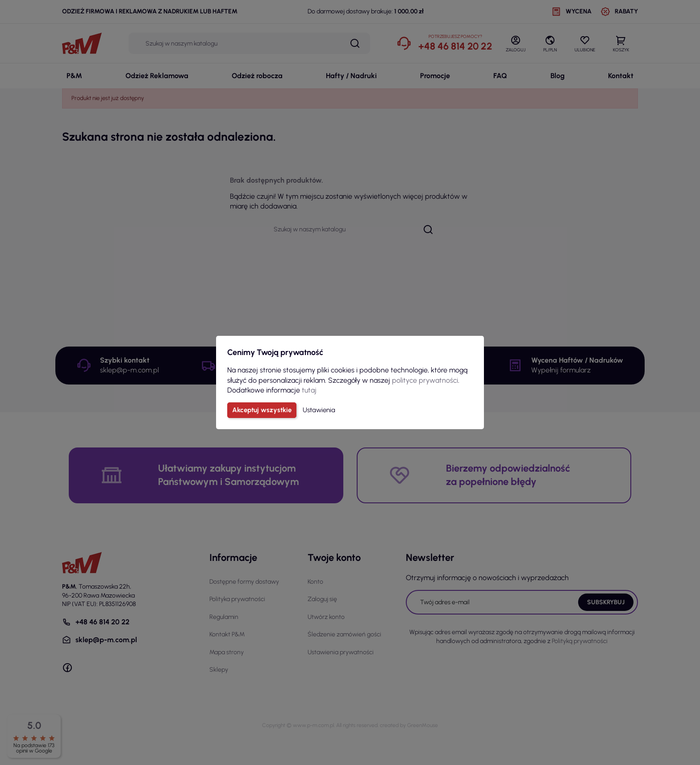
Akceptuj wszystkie (262, 410)
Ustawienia (319, 410)
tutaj (309, 390)
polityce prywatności (425, 380)
